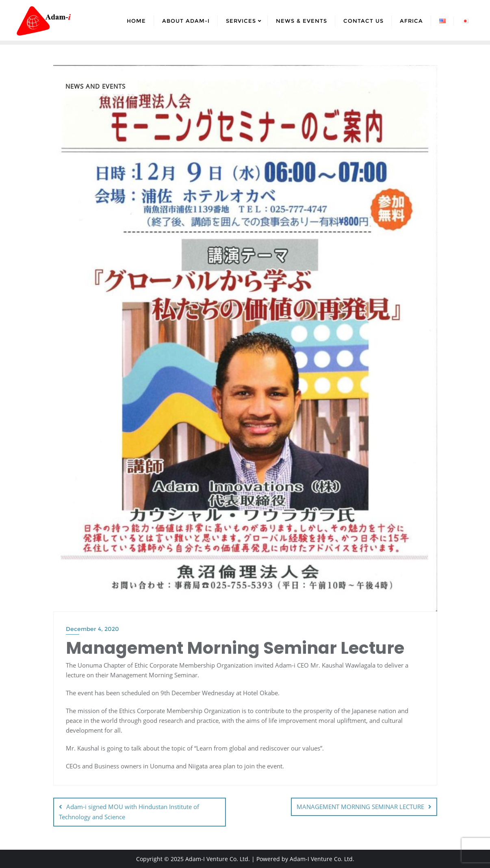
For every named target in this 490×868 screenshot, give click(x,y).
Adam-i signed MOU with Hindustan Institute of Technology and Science (129, 812)
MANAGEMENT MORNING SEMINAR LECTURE (360, 807)
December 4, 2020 (92, 629)
